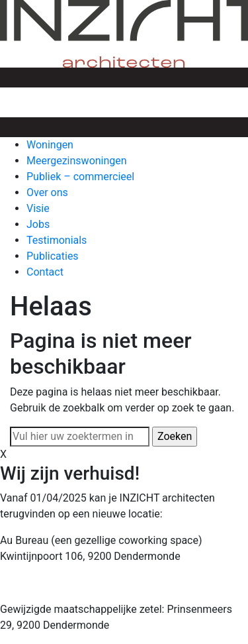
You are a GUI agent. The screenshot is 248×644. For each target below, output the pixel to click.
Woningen (50, 145)
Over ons (47, 192)
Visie (38, 208)
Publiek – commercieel (80, 177)
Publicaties (53, 256)
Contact (45, 272)
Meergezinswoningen (77, 161)
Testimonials (57, 240)
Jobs (38, 224)
